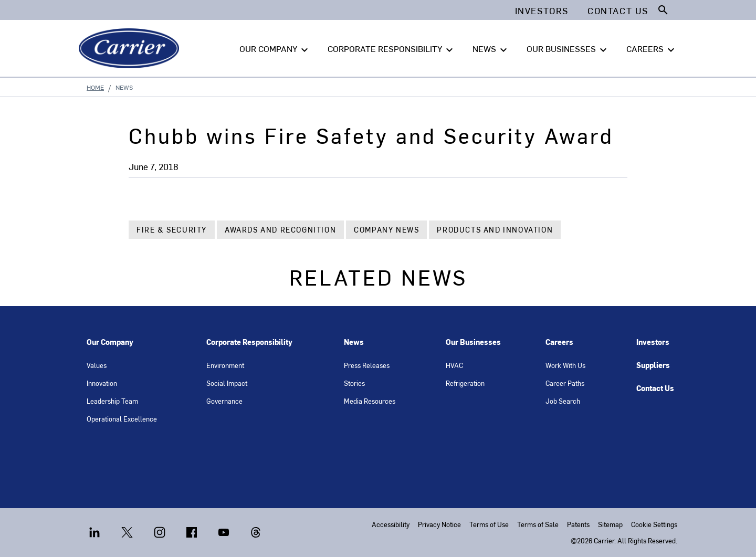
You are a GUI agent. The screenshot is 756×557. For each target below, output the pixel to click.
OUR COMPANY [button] (275, 49)
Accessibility (391, 524)
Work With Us (565, 365)
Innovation (102, 383)
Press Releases (367, 365)
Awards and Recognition (280, 230)
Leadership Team (112, 401)
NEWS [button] (491, 49)
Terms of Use (489, 524)
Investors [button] (542, 10)
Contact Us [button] (618, 10)
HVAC (454, 365)
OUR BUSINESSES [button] (568, 49)
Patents (578, 524)
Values (97, 365)
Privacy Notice (439, 524)
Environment (225, 365)
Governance (224, 401)
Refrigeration (465, 383)
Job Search (563, 401)
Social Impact (227, 383)
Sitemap (610, 524)
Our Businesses (473, 342)
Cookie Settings (654, 524)
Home (95, 87)
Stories (354, 383)
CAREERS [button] (652, 49)
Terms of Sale (538, 524)
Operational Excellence (122, 419)
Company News (386, 230)
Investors (653, 342)
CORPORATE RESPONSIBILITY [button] (392, 49)
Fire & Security (172, 230)
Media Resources (370, 401)
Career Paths (565, 383)
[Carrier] (131, 48)
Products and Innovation (495, 230)
